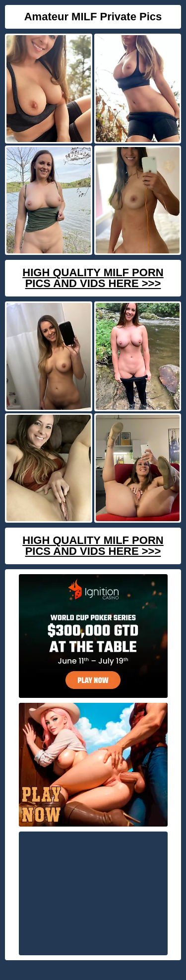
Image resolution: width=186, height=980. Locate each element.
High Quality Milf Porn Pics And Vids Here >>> (93, 278)
